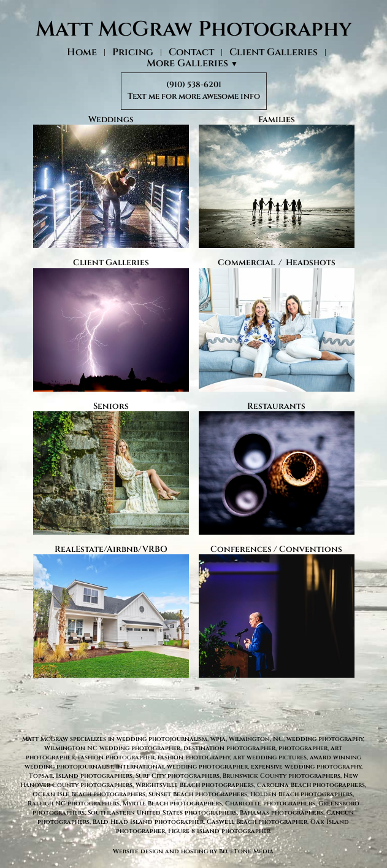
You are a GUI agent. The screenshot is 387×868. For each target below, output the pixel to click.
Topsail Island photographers (81, 776)
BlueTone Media (246, 851)
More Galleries (192, 64)
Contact (191, 52)
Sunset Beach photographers (198, 794)
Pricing (133, 52)
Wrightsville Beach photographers (195, 785)
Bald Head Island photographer (148, 822)
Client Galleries (274, 52)
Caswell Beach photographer (257, 822)
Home (82, 52)
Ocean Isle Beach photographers (89, 794)
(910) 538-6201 (194, 85)
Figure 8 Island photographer (219, 831)
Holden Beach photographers (301, 794)
